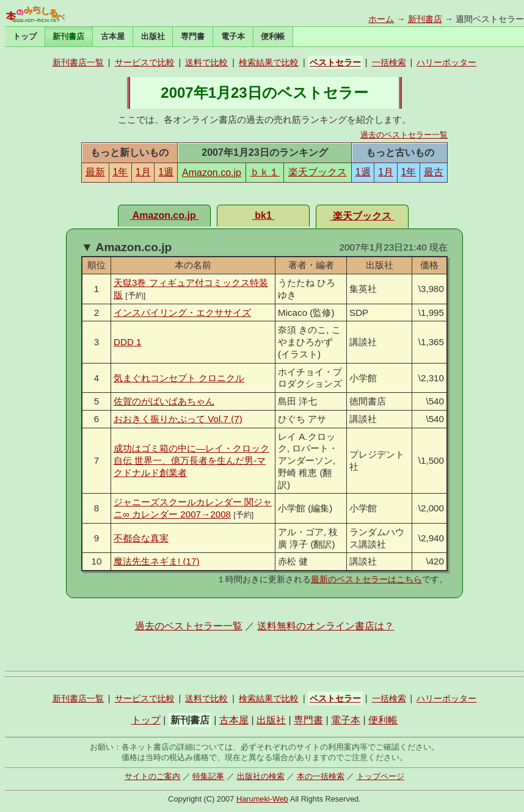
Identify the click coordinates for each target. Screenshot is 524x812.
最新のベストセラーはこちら (366, 579)
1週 (166, 172)
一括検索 (389, 62)
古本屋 (113, 36)
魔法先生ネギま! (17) (156, 561)
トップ (25, 36)
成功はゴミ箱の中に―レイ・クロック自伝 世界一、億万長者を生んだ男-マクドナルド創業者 (191, 460)
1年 (120, 172)
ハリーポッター (446, 62)
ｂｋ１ (264, 172)
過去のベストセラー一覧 (404, 135)
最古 (434, 172)
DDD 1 (128, 342)
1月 (143, 172)
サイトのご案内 (152, 776)
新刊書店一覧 (78, 62)
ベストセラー (335, 62)
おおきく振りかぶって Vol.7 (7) (178, 419)
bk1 (263, 215)
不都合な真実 (141, 538)
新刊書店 (425, 19)
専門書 (193, 36)
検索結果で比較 (269, 62)
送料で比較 (206, 62)
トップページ (380, 776)
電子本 (233, 36)
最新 (95, 172)
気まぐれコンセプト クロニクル (179, 378)
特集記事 (208, 776)
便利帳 (273, 36)
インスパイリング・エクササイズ (182, 313)
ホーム (381, 19)
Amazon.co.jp (212, 173)
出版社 (153, 36)
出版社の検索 (261, 776)
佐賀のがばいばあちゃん (164, 401)
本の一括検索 (321, 776)
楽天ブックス (318, 172)
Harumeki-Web (262, 799)
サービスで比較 (145, 62)
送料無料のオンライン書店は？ (326, 626)
